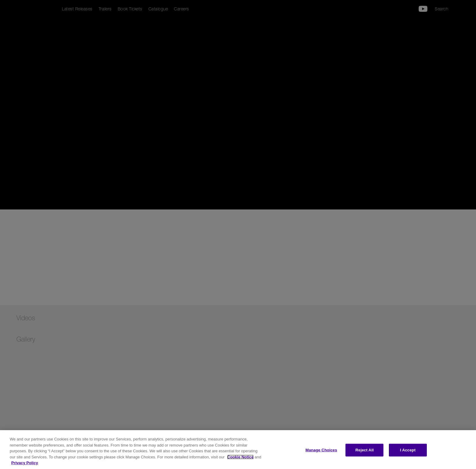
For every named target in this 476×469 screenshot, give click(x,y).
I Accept (408, 450)
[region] (238, 450)
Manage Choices (321, 450)
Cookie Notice (241, 457)
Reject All (365, 450)
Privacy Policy (25, 463)
